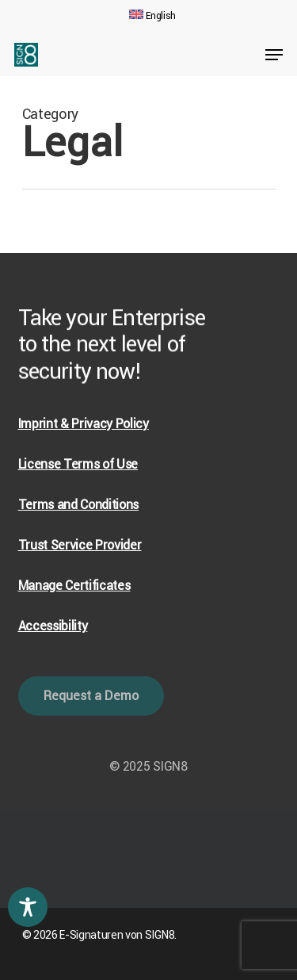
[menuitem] (152, 16)
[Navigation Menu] (274, 55)
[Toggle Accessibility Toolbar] (28, 907)
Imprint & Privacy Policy (84, 424)
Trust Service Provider (80, 545)
